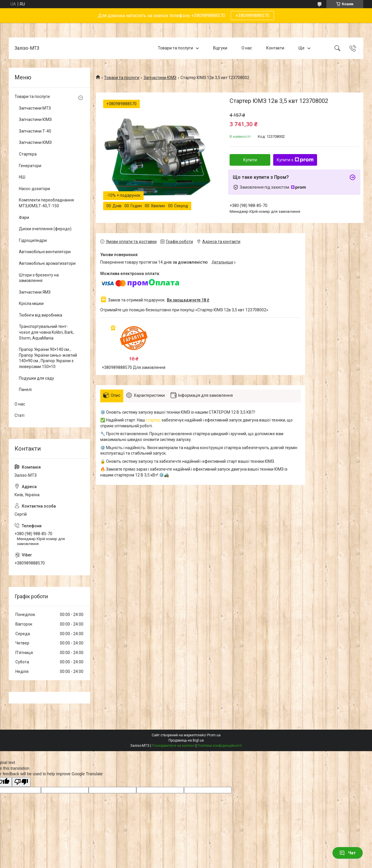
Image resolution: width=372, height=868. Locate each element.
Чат (348, 853)
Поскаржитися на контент (173, 746)
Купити (250, 160)
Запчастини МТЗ (35, 108)
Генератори (30, 166)
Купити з (295, 160)
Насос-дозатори (34, 189)
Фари (24, 217)
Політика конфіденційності (220, 746)
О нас (247, 48)
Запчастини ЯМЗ (35, 292)
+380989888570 (252, 16)
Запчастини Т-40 (35, 131)
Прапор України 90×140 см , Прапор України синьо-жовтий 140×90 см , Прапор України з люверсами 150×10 (48, 358)
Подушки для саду (36, 378)
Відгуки (220, 48)
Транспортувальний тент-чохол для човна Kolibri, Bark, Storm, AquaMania (46, 332)
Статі (19, 415)
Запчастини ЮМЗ (160, 78)
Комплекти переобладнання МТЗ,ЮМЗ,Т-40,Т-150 (46, 203)
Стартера (28, 154)
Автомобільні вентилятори (45, 252)
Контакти (275, 48)
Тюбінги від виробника (41, 315)
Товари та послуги (175, 48)
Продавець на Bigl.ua (186, 740)
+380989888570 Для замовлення (134, 367)
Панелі (25, 390)
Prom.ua (214, 735)
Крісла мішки (31, 303)
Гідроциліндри (33, 240)
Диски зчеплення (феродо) (45, 229)
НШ (22, 177)
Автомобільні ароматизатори (47, 263)
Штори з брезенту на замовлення (39, 278)
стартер (153, 420)
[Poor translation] (21, 782)
